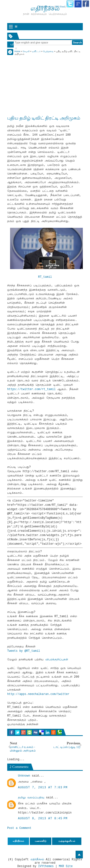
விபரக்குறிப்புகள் (57, 660)
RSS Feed (60, 7)
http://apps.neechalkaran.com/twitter (38, 694)
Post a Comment (19, 828)
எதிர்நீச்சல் (37, 860)
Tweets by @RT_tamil (24, 651)
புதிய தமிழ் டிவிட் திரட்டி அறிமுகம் (44, 118)
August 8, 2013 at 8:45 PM (43, 819)
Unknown (24, 776)
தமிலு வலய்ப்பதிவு (31, 798)
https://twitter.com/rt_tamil (31, 389)
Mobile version (46, 7)
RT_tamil (45, 277)
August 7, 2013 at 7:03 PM (43, 788)
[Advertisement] (45, 80)
